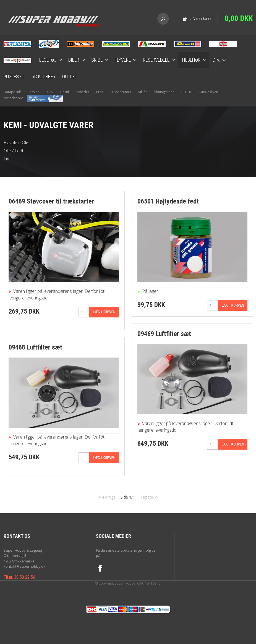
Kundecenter (121, 92)
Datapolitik (12, 92)
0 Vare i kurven (202, 19)
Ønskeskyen (209, 92)
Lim (7, 159)
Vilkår (143, 92)
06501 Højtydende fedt (168, 201)
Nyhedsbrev (33, 98)
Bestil (65, 92)
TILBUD (187, 92)
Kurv (50, 92)
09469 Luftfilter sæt (164, 334)
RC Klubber (44, 76)
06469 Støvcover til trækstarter (51, 201)
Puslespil (14, 76)
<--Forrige (107, 497)
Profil (100, 92)
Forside (34, 92)
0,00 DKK (239, 19)
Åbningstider (164, 92)
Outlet (70, 76)
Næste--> (150, 497)
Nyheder (83, 92)
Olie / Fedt (14, 151)
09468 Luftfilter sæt (35, 347)
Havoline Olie (16, 143)
